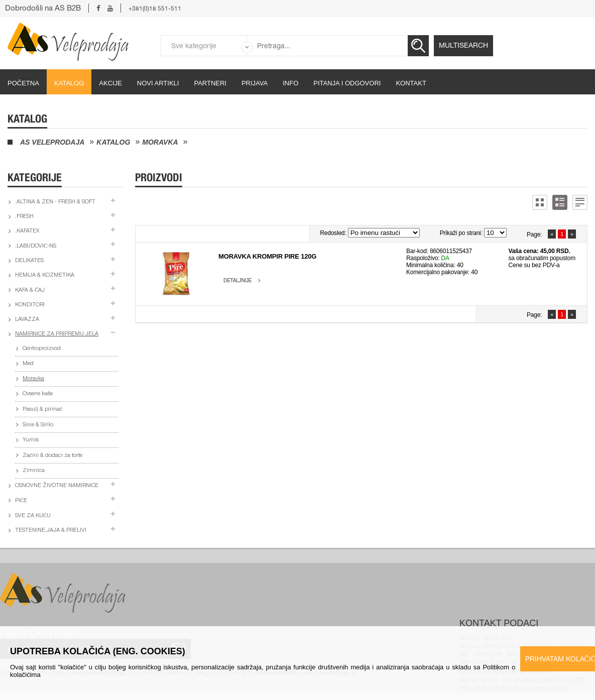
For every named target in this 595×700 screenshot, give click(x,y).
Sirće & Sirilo (38, 425)
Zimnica (34, 471)
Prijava (255, 83)
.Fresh (24, 217)
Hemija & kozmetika (45, 275)
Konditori (30, 305)
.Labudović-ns (36, 246)
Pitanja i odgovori (347, 83)
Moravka (160, 142)
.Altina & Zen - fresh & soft (55, 202)
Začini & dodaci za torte (52, 456)
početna (23, 83)
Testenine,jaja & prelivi (51, 531)
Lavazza (27, 320)
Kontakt (411, 83)
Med (28, 364)
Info (290, 83)
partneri (210, 83)
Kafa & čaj (30, 290)
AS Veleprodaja (52, 142)
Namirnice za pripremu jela (57, 334)
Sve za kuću (33, 516)
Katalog (69, 83)
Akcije (110, 83)
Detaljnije (237, 280)
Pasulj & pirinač (42, 410)
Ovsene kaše (38, 394)
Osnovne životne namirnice (57, 486)
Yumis (31, 440)
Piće (21, 501)
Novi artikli (158, 83)
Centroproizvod (42, 349)
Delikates (29, 261)
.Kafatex (27, 231)
